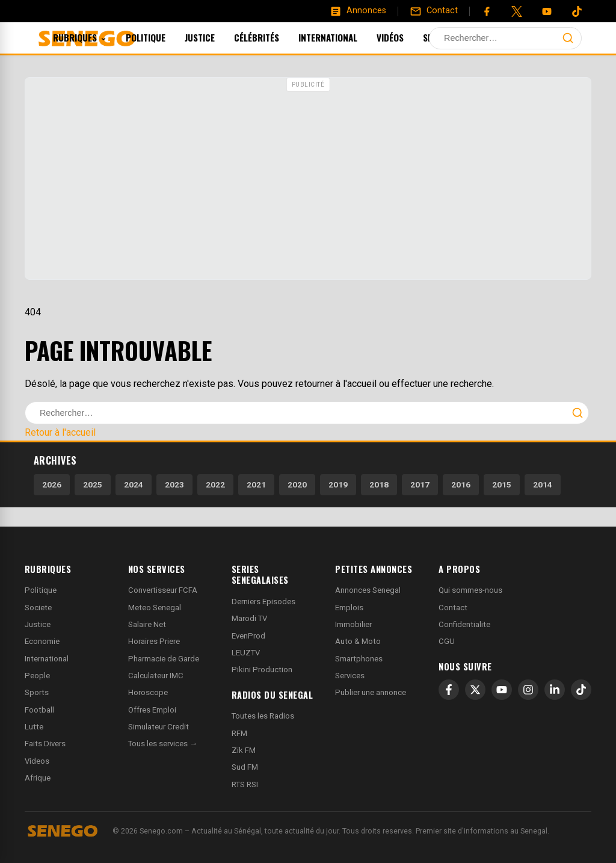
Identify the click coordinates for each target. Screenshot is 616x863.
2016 (461, 484)
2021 (256, 484)
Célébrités (273, 37)
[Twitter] (517, 11)
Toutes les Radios (263, 716)
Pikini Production (262, 670)
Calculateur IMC (156, 676)
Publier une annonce (371, 692)
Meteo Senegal (155, 608)
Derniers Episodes (263, 602)
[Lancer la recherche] (568, 38)
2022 (215, 484)
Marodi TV (249, 618)
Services (350, 676)
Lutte (34, 727)
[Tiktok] (577, 11)
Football (39, 710)
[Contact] (434, 11)
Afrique (38, 778)
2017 (420, 484)
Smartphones (359, 659)
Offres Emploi (152, 710)
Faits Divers (45, 744)
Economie (42, 641)
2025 (93, 484)
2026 (52, 484)
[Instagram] (528, 690)
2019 (338, 484)
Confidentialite (464, 624)
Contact (453, 608)
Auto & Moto (358, 641)
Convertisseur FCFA (163, 590)
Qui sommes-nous (470, 590)
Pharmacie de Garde (164, 659)
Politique (162, 37)
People (37, 676)
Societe (38, 608)
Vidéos (406, 37)
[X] (475, 690)
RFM (239, 733)
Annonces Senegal (368, 590)
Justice (216, 37)
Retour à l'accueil (60, 432)
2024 (134, 484)
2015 (502, 484)
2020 (297, 484)
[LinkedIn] (555, 690)
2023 (174, 484)
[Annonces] (358, 11)
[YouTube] (547, 11)
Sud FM (245, 767)
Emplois (349, 608)
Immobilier (353, 624)
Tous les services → (163, 744)
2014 (543, 484)
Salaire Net (147, 624)
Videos (37, 761)
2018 (379, 484)
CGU (447, 641)
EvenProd (248, 636)
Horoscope (148, 692)
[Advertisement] (308, 180)
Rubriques (96, 37)
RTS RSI (245, 784)
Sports (454, 37)
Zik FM (244, 750)
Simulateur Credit (159, 727)
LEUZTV (246, 653)
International (344, 37)
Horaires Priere (154, 641)
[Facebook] (487, 11)
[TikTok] (581, 690)
